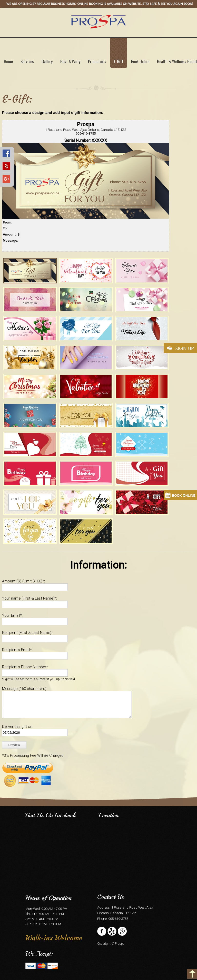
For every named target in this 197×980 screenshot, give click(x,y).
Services (27, 61)
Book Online (140, 61)
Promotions (97, 61)
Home (8, 61)
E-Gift (119, 61)
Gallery (47, 61)
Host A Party (70, 61)
